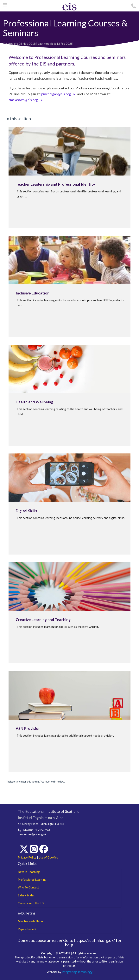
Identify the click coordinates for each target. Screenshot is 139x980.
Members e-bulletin (30, 921)
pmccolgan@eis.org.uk (58, 94)
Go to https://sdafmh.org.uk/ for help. (92, 942)
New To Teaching (29, 872)
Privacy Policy (27, 857)
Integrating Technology (77, 972)
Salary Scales (26, 895)
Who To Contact (28, 887)
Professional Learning (32, 880)
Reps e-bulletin (28, 929)
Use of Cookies (48, 857)
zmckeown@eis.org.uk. (26, 100)
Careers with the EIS (31, 903)
